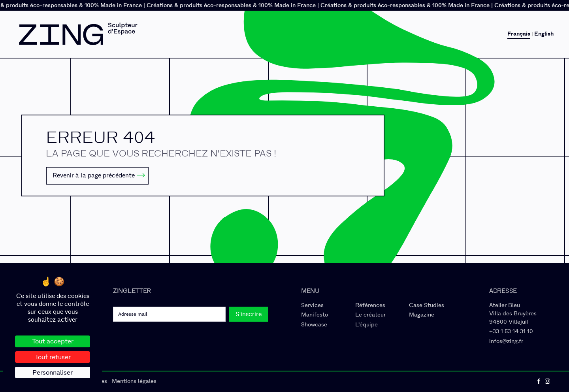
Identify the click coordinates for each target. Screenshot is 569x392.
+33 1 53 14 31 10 (511, 331)
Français (519, 34)
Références (370, 305)
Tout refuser (53, 357)
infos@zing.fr (506, 341)
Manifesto (315, 315)
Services (312, 305)
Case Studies (427, 305)
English (544, 34)
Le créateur (370, 315)
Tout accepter (53, 341)
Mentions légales (134, 381)
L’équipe (366, 325)
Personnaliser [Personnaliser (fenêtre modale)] (53, 372)
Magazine (422, 315)
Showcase (314, 325)
